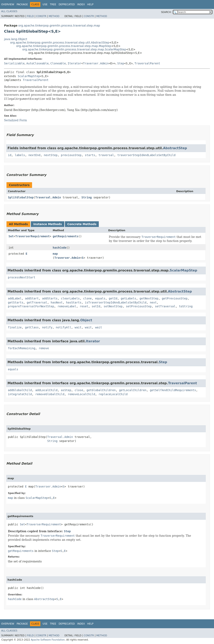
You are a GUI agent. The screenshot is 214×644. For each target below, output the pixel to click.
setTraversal (165, 306)
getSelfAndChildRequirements (173, 390)
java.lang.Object (16, 39)
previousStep (71, 155)
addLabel (15, 298)
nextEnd (34, 155)
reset (84, 306)
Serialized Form (16, 120)
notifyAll (63, 327)
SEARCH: (166, 12)
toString (186, 306)
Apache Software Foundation (48, 640)
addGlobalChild (20, 390)
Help (90, 4)
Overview (8, 4)
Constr (41, 16)
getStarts (16, 302)
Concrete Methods (82, 224)
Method (54, 16)
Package (22, 4)
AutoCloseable (38, 63)
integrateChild (20, 394)
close (79, 390)
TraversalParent (147, 63)
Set (11, 236)
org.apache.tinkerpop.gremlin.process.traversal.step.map (59, 26)
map (55, 254)
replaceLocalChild (113, 394)
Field (30, 16)
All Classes (9, 11)
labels (20, 155)
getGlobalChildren (101, 390)
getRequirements (66, 236)
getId (113, 298)
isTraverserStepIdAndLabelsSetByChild (116, 302)
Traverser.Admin (96, 63)
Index (81, 4)
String (87, 197)
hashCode (60, 248)
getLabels (128, 298)
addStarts (50, 298)
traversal (106, 155)
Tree (53, 4)
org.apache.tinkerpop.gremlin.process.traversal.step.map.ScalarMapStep (74, 49)
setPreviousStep (139, 306)
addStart (32, 298)
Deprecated (67, 4)
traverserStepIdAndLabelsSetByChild (147, 155)
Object (86, 320)
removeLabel (67, 306)
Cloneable (58, 63)
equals (100, 298)
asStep (66, 390)
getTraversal (37, 302)
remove (44, 348)
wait (78, 327)
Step (121, 63)
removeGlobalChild (50, 394)
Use (45, 4)
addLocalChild (46, 390)
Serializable (14, 63)
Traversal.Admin (48, 197)
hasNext (57, 302)
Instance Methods (47, 224)
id (10, 155)
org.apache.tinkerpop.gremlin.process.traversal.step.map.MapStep (64, 46)
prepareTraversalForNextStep (31, 306)
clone (87, 298)
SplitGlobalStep (21, 197)
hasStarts (74, 302)
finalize (15, 327)
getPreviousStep (175, 298)
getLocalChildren (133, 390)
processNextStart (22, 277)
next (153, 302)
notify (47, 327)
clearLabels (70, 298)
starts (90, 155)
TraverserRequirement (33, 236)
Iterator (74, 63)
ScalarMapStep (29, 76)
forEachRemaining (22, 348)
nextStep (51, 155)
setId (96, 306)
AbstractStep (175, 148)
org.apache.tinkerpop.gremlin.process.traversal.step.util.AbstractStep (60, 43)
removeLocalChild (81, 394)
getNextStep (149, 298)
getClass (32, 327)
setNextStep (113, 306)
